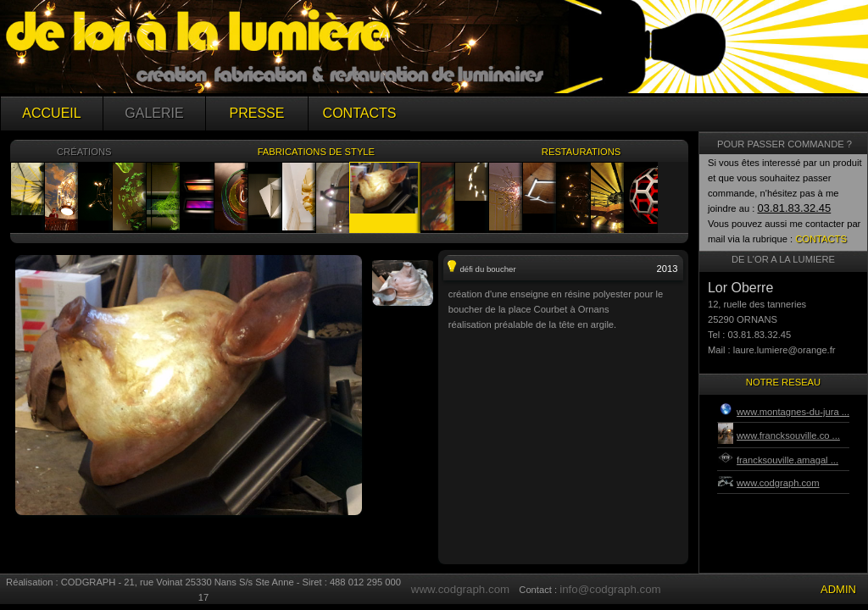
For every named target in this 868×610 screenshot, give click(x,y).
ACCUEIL (51, 113)
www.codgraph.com (460, 589)
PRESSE (257, 113)
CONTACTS (360, 113)
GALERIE (154, 113)
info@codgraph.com (610, 589)
